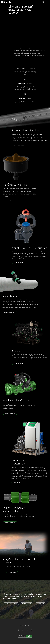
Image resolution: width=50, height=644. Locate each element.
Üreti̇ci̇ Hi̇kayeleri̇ (27, 604)
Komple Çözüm (12, 573)
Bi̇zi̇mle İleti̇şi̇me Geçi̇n (11, 604)
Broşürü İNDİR (40, 604)
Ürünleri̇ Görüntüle (20, 145)
